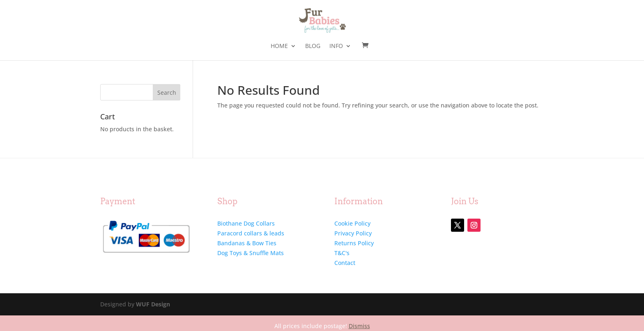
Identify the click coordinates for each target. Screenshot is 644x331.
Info (336, 46)
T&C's (342, 253)
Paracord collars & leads (251, 233)
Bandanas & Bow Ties (247, 243)
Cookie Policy (352, 223)
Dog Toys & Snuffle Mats (251, 253)
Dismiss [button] (359, 326)
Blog (313, 46)
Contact (345, 263)
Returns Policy (354, 243)
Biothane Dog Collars (246, 223)
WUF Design (153, 304)
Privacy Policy (353, 233)
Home (279, 46)
